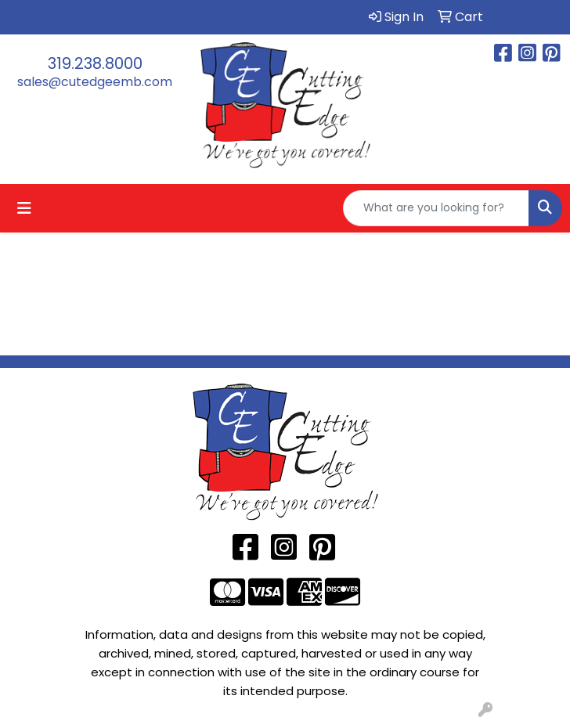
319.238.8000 (95, 63)
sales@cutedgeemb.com (95, 82)
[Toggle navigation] (24, 208)
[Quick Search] (436, 208)
